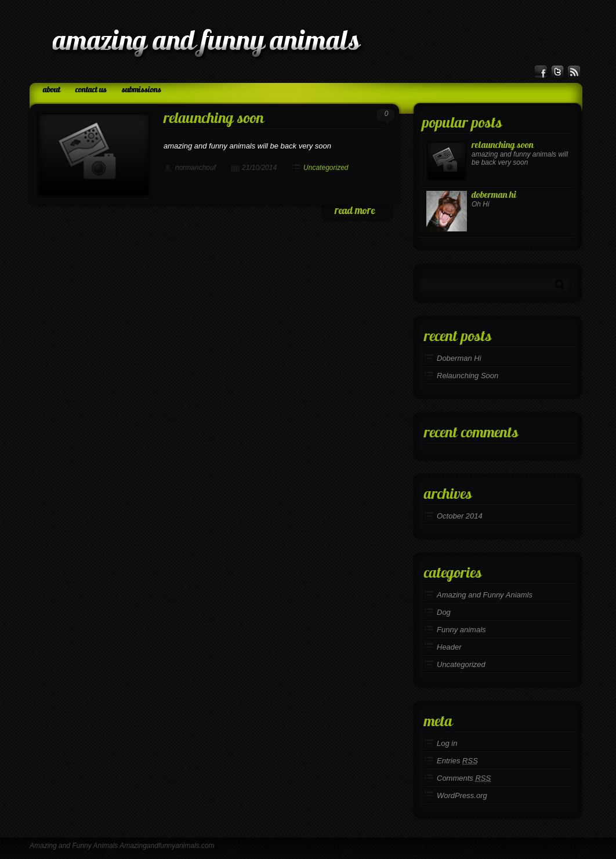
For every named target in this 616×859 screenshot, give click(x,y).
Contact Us (91, 90)
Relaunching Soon (214, 119)
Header (449, 647)
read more (355, 211)
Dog (444, 612)
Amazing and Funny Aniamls (485, 595)
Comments (464, 778)
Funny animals (461, 630)
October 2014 (460, 516)
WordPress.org (462, 795)
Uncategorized (326, 168)
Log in (447, 743)
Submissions (142, 90)
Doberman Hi (494, 195)
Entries (457, 761)
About (52, 90)
